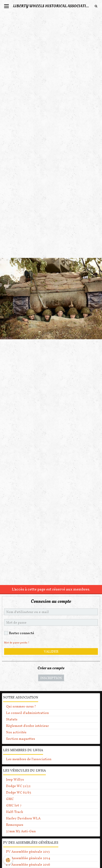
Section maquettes (21, 739)
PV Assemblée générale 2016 (28, 864)
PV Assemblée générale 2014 (28, 858)
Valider (51, 651)
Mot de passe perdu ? (17, 643)
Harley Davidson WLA (23, 818)
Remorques (15, 825)
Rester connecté (19, 633)
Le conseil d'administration (27, 713)
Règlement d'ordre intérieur (27, 726)
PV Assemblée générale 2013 (28, 852)
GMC (10, 799)
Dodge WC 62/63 (19, 792)
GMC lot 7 (14, 805)
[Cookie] (8, 860)
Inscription (51, 678)
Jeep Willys (15, 779)
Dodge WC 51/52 (18, 786)
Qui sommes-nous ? (21, 706)
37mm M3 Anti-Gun (21, 831)
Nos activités (16, 732)
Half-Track (15, 812)
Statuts (12, 719)
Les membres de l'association (29, 759)
